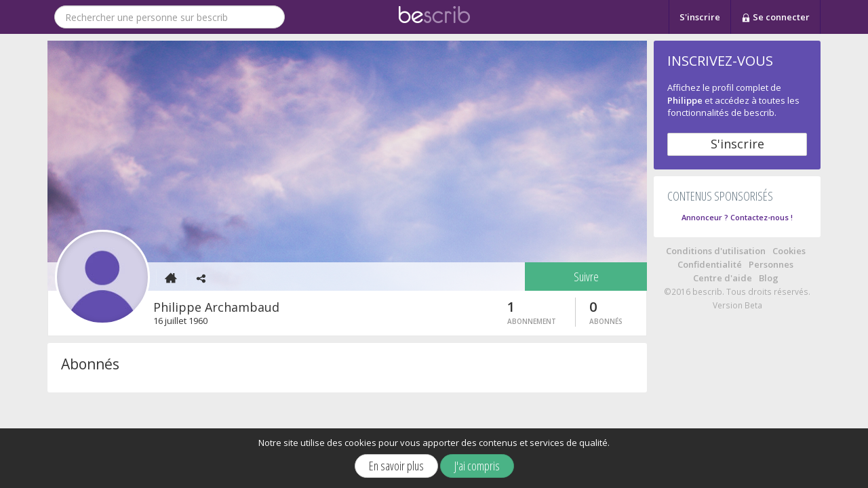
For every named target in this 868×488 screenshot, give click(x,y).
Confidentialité (710, 264)
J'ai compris (477, 466)
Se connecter (775, 18)
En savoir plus (396, 466)
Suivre (586, 277)
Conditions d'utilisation (716, 251)
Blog (769, 278)
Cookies (789, 251)
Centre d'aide (723, 278)
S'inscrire (700, 17)
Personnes (771, 264)
